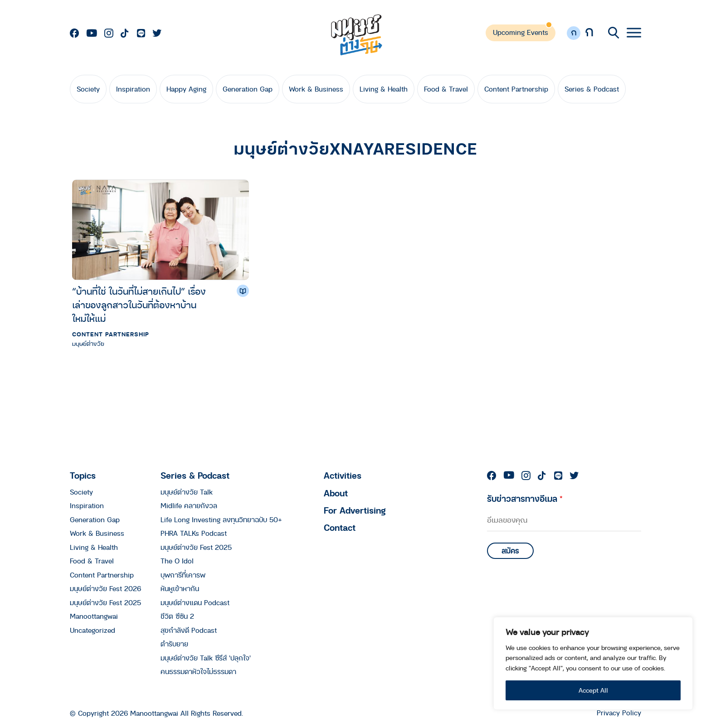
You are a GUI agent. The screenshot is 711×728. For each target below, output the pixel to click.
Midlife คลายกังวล (189, 505)
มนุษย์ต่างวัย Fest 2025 (105, 602)
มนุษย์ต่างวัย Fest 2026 (105, 588)
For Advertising (355, 510)
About (336, 493)
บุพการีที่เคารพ (183, 575)
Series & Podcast (592, 89)
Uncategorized (93, 630)
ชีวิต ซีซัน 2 (177, 616)
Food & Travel (446, 89)
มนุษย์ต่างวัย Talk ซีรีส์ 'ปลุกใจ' (206, 658)
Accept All (593, 690)
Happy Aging (186, 89)
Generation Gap (248, 89)
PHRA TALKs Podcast (194, 533)
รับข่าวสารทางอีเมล (525, 498)
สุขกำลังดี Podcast (189, 630)
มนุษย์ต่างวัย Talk (187, 492)
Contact (340, 527)
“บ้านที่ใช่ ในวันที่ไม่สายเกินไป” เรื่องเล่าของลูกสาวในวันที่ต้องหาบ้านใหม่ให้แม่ (139, 305)
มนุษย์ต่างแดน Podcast (195, 602)
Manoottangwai (94, 616)
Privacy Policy (619, 713)
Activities (343, 475)
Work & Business (316, 89)
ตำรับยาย (174, 644)
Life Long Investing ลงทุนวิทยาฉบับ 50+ (221, 519)
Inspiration (133, 89)
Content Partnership (516, 89)
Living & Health (384, 89)
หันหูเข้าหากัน (180, 588)
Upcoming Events (521, 32)
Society (88, 89)
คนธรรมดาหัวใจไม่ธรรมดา (198, 671)
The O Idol (177, 561)
